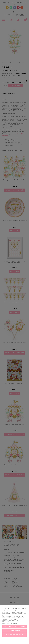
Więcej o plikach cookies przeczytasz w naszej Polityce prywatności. (13, 623)
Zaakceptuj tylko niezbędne (15, 627)
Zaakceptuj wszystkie (15, 635)
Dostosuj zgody (14, 631)
